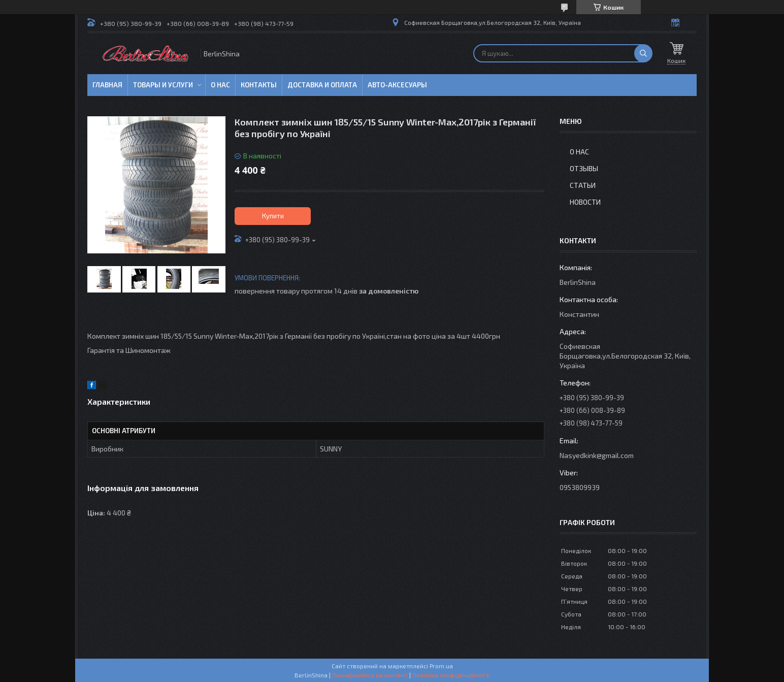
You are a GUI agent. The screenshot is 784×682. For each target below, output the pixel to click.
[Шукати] (643, 53)
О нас (220, 85)
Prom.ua (441, 666)
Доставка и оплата (322, 85)
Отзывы (584, 168)
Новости (585, 202)
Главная (107, 85)
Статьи (583, 185)
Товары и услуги (163, 85)
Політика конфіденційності (451, 675)
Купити (273, 216)
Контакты (259, 85)
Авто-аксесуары (397, 85)
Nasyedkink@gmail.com (597, 455)
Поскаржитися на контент (370, 675)
